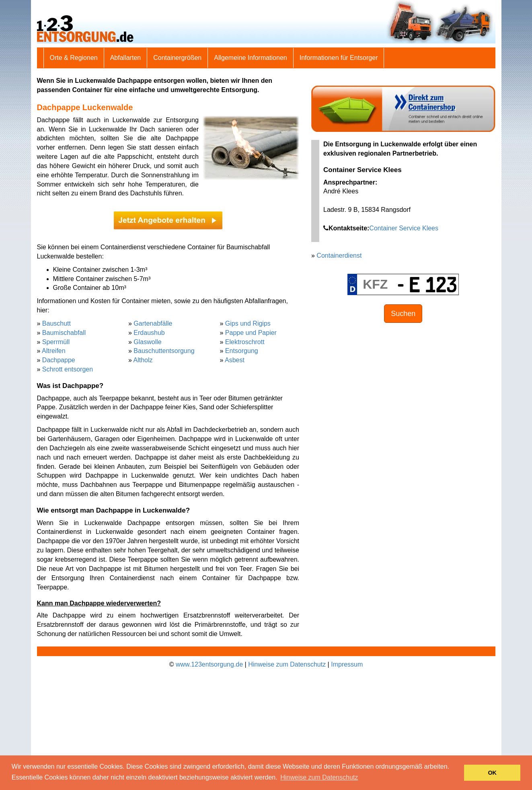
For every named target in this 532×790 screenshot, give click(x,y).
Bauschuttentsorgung (164, 351)
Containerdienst (339, 255)
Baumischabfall (64, 333)
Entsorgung (242, 351)
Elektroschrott (245, 342)
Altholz (143, 360)
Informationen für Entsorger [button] (339, 58)
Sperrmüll (56, 342)
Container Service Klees (404, 228)
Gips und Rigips (248, 323)
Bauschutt (56, 323)
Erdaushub (149, 333)
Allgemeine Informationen (250, 58)
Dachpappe (59, 360)
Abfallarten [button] (126, 58)
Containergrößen (177, 58)
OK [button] (492, 773)
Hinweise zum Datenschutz (287, 664)
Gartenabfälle (153, 323)
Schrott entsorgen (68, 369)
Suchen (403, 314)
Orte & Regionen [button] (74, 58)
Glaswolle (147, 342)
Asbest (235, 360)
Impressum (347, 664)
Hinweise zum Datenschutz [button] (319, 777)
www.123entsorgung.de (209, 664)
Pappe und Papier (251, 333)
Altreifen (54, 351)
